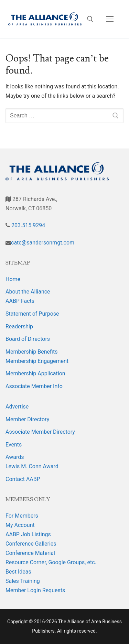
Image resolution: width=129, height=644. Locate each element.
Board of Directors (28, 339)
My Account (20, 525)
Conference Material (30, 553)
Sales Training (23, 581)
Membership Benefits (31, 352)
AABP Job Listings (28, 534)
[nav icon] (110, 19)
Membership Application (35, 373)
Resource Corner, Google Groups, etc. (51, 562)
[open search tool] (90, 19)
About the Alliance (28, 292)
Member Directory (27, 419)
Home (13, 279)
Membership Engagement (37, 361)
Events (14, 445)
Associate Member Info (34, 386)
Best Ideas (18, 572)
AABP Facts (20, 301)
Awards (15, 457)
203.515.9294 (28, 225)
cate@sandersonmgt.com (43, 243)
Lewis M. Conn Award (32, 466)
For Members (22, 516)
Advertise (17, 407)
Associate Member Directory (40, 432)
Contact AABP (23, 479)
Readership (19, 326)
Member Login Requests (35, 590)
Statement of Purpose (32, 314)
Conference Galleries (31, 544)
